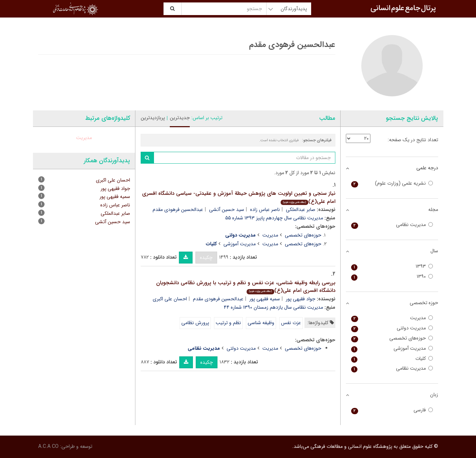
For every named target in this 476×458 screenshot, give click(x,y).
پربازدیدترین (153, 118)
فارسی (392, 410)
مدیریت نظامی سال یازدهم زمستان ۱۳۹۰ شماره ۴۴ (273, 307)
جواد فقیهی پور (301, 299)
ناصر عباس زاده (265, 210)
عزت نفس (291, 323)
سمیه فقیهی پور (265, 299)
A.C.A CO (48, 446)
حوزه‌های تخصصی (303, 235)
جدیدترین (180, 118)
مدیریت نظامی (392, 225)
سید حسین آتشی (227, 210)
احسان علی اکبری (170, 299)
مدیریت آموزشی (240, 244)
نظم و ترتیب (228, 323)
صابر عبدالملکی (301, 210)
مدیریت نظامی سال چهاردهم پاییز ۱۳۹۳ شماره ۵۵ (274, 218)
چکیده (206, 258)
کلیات (392, 359)
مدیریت (270, 235)
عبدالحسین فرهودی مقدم (178, 210)
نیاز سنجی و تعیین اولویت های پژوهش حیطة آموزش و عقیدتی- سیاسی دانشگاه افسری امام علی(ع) (239, 197)
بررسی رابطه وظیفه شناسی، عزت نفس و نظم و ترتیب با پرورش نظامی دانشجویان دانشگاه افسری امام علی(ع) (246, 287)
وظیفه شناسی (261, 323)
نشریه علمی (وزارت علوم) (392, 183)
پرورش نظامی (195, 323)
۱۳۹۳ (392, 266)
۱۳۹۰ (392, 277)
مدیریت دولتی (241, 348)
